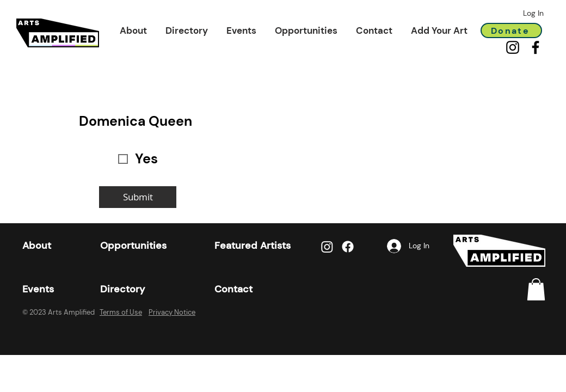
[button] (133, 30)
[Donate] (511, 30)
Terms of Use (121, 312)
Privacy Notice (172, 312)
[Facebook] (536, 47)
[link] (536, 289)
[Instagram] (513, 47)
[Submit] (138, 197)
